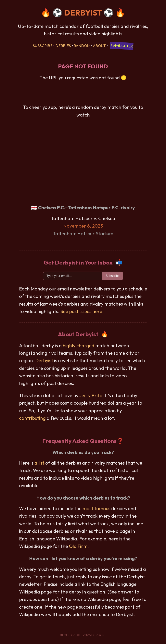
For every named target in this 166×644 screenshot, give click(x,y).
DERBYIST (83, 13)
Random (82, 46)
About (99, 46)
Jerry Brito (91, 395)
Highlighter (122, 46)
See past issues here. (82, 311)
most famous (96, 508)
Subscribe (43, 46)
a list (39, 463)
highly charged (78, 345)
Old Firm (78, 546)
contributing (32, 418)
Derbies (63, 46)
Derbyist (44, 360)
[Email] (73, 276)
